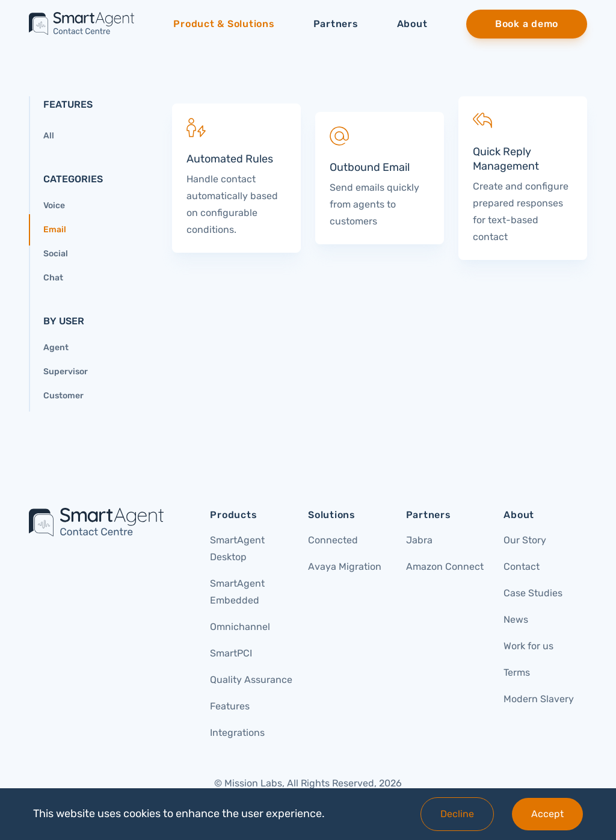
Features (230, 706)
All (49, 136)
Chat (53, 278)
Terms (517, 672)
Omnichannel (240, 627)
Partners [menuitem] (336, 24)
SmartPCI (231, 653)
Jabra (419, 540)
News (516, 619)
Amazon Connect (445, 567)
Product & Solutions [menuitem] (224, 24)
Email (55, 230)
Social (56, 254)
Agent (56, 347)
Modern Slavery (539, 699)
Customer (63, 396)
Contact (522, 567)
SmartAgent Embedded (237, 592)
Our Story (525, 540)
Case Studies (533, 593)
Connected (333, 540)
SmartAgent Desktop (237, 548)
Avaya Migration (345, 567)
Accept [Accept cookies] (547, 814)
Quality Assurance (251, 680)
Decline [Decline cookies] (457, 814)
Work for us (528, 646)
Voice (54, 205)
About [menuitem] (412, 24)
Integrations (237, 733)
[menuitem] (527, 24)
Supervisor (66, 372)
